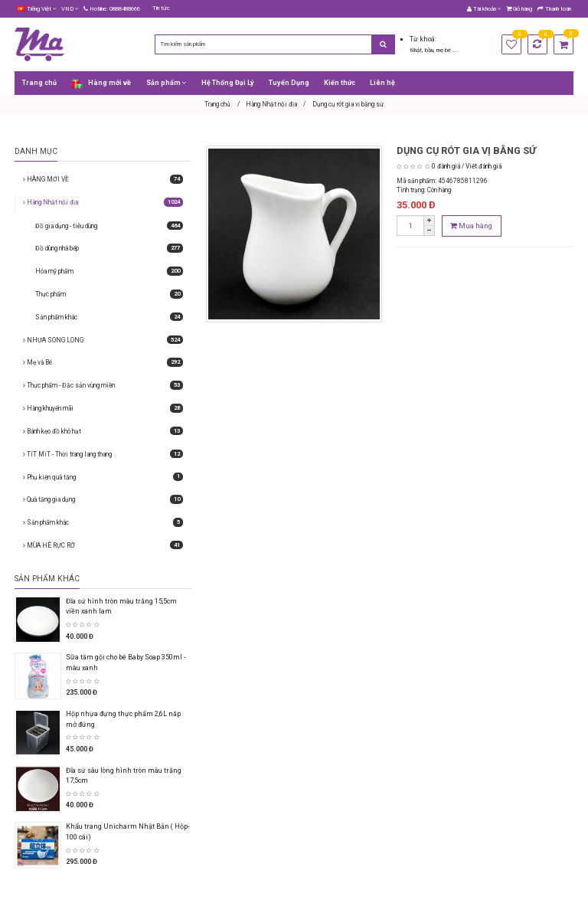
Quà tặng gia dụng (103, 499)
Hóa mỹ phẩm (109, 271)
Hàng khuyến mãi (103, 408)
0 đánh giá (446, 166)
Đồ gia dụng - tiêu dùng (109, 226)
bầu (429, 50)
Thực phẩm (109, 294)
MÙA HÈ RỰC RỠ (103, 545)
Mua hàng (471, 226)
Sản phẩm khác (109, 317)
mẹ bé (444, 50)
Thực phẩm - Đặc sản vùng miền (103, 385)
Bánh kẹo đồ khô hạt (103, 431)
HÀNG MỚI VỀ (103, 179)
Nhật (416, 50)
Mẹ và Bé (103, 362)
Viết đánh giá (483, 166)
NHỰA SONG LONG (103, 340)
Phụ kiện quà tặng (103, 477)
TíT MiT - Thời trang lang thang (103, 454)
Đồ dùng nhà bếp (109, 248)
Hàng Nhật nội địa (103, 202)
